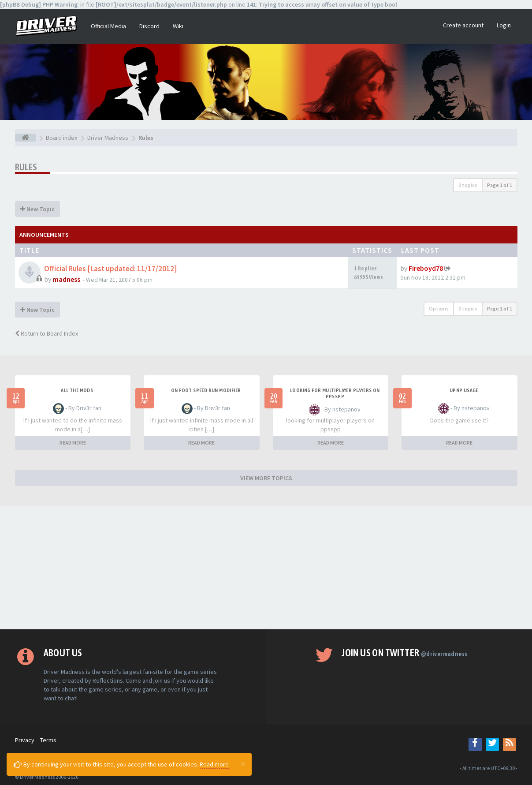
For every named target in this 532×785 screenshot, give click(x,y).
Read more (214, 764)
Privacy (25, 740)
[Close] (243, 763)
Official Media (108, 26)
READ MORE (73, 443)
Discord (149, 26)
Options (439, 308)
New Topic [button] (37, 209)
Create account (463, 25)
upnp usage (464, 390)
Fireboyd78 (426, 268)
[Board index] (25, 138)
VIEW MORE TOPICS (266, 478)
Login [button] (504, 25)
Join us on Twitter (404, 653)
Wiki (178, 26)
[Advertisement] (266, 568)
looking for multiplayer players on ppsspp (335, 393)
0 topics (468, 185)
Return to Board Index (47, 333)
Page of (500, 185)
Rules (26, 167)
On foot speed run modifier (206, 390)
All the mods (77, 390)
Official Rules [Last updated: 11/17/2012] (111, 269)
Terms (48, 740)
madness (66, 279)
